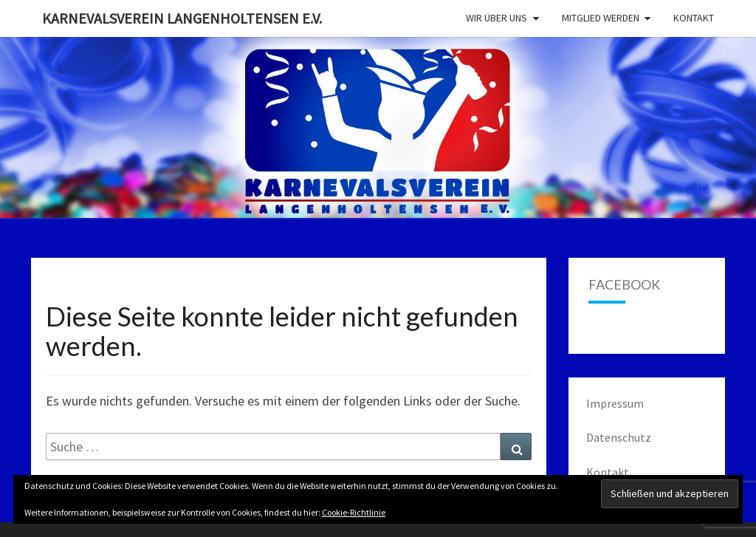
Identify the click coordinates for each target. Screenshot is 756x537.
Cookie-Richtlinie (354, 512)
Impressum (615, 403)
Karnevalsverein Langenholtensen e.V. (182, 18)
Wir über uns (496, 18)
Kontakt (694, 18)
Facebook (624, 284)
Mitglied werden (601, 18)
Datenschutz (619, 437)
